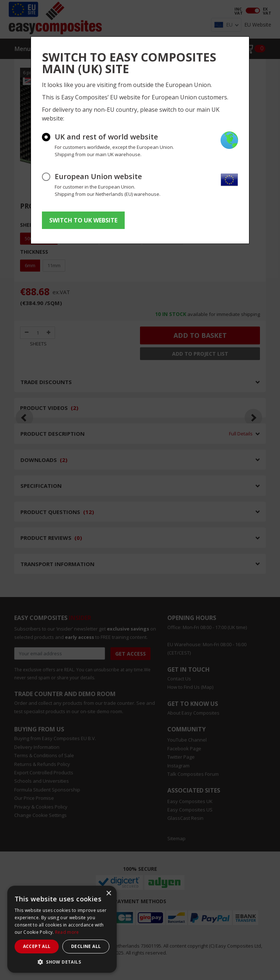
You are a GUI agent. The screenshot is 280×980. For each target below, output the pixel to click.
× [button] (108, 894)
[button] (62, 962)
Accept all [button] (37, 946)
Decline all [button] (86, 946)
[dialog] (62, 929)
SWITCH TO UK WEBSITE (83, 220)
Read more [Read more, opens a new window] (67, 932)
